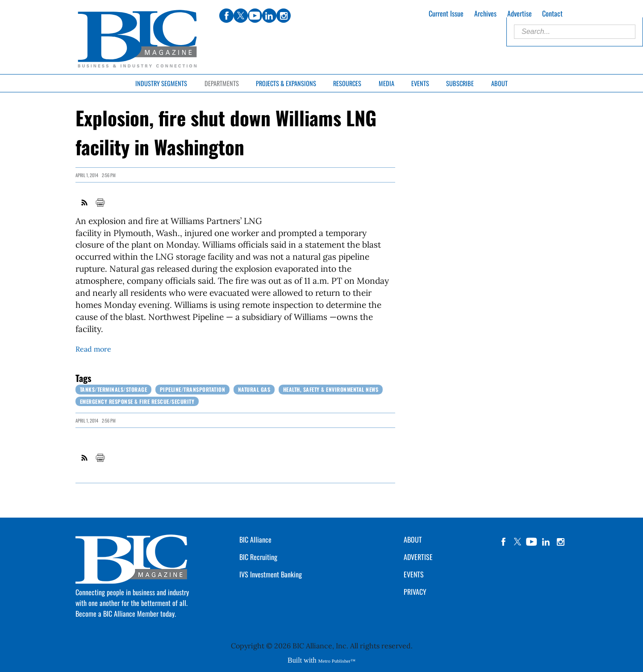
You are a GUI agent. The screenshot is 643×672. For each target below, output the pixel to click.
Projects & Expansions (286, 83)
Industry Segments (161, 83)
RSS (85, 203)
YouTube (532, 542)
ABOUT (413, 539)
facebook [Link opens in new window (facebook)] (226, 16)
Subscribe (460, 83)
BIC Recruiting (258, 557)
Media (386, 83)
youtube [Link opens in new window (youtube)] (255, 16)
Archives (485, 13)
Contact (552, 13)
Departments (222, 83)
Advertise (520, 13)
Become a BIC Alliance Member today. (126, 614)
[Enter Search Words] (575, 32)
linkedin (546, 542)
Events (420, 83)
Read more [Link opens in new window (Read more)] (93, 349)
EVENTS (414, 574)
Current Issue (446, 13)
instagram (560, 542)
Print (100, 203)
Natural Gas (254, 389)
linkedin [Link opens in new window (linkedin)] (269, 16)
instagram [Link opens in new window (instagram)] (284, 16)
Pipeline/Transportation (193, 389)
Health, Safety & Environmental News (331, 389)
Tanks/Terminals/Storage (114, 389)
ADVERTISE (418, 557)
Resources (347, 83)
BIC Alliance (255, 539)
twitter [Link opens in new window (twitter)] (241, 16)
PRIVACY (415, 592)
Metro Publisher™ (337, 661)
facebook (503, 542)
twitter (518, 542)
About (499, 83)
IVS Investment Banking (271, 574)
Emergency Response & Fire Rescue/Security (137, 401)
